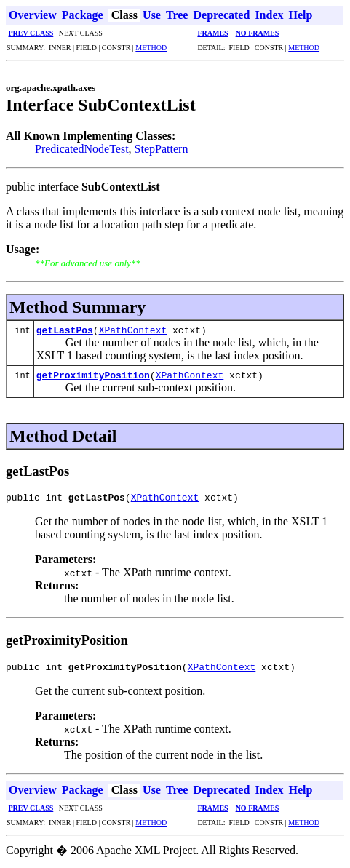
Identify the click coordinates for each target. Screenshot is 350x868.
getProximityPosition (93, 375)
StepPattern (162, 149)
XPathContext (133, 330)
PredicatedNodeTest (82, 149)
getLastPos (65, 330)
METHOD (151, 48)
